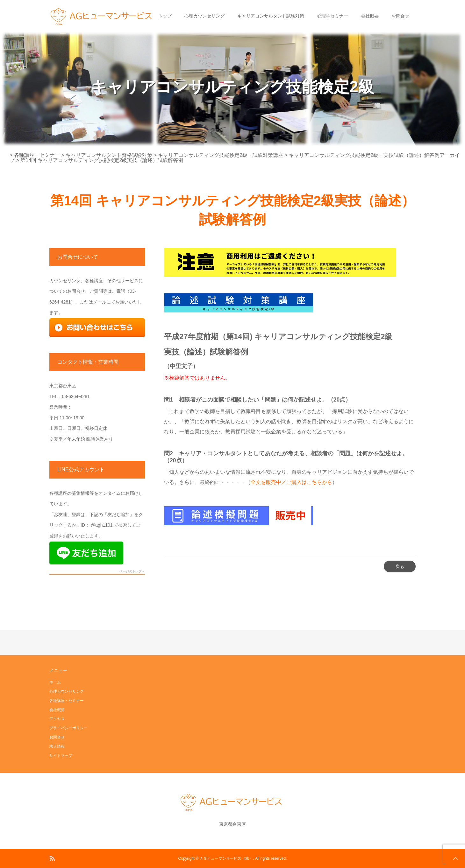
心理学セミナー (333, 16)
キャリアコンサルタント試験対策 (271, 16)
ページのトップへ (132, 571)
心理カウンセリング (204, 16)
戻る (400, 567)
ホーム (55, 682)
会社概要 (370, 16)
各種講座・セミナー (67, 701)
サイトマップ (61, 756)
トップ (165, 16)
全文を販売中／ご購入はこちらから (291, 482)
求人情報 (57, 746)
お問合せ (400, 16)
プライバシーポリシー (68, 728)
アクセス (57, 719)
